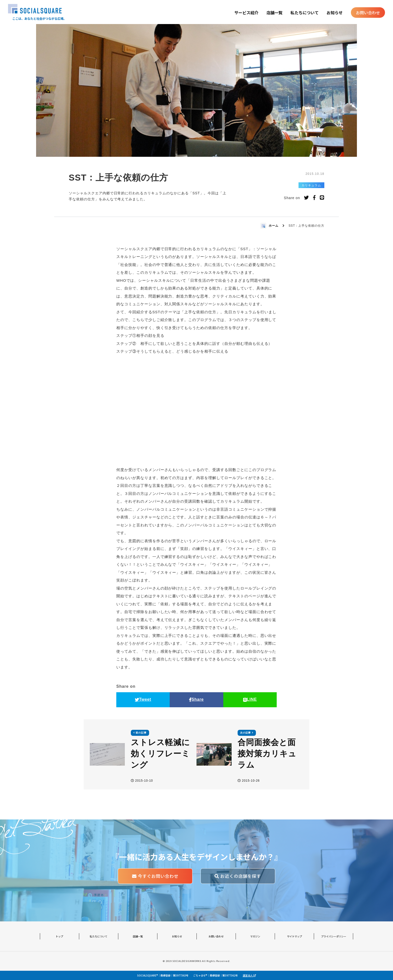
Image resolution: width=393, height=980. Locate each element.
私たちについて (305, 13)
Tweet (143, 699)
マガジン (255, 936)
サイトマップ (294, 936)
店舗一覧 (274, 13)
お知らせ (335, 13)
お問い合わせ (368, 13)
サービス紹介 (246, 13)
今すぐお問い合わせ (155, 876)
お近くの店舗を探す (238, 876)
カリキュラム (311, 185)
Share (197, 699)
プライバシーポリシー (334, 936)
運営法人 (249, 975)
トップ (59, 936)
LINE (250, 699)
